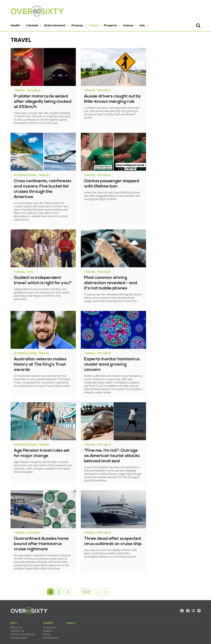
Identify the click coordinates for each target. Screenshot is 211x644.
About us (12, 613)
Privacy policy (15, 623)
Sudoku (44, 616)
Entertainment (51, 24)
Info (138, 24)
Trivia (43, 620)
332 (86, 576)
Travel (89, 24)
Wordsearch (47, 623)
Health (11, 24)
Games (124, 24)
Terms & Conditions (19, 620)
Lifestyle (28, 24)
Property (106, 24)
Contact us (13, 616)
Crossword (46, 613)
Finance (73, 24)
